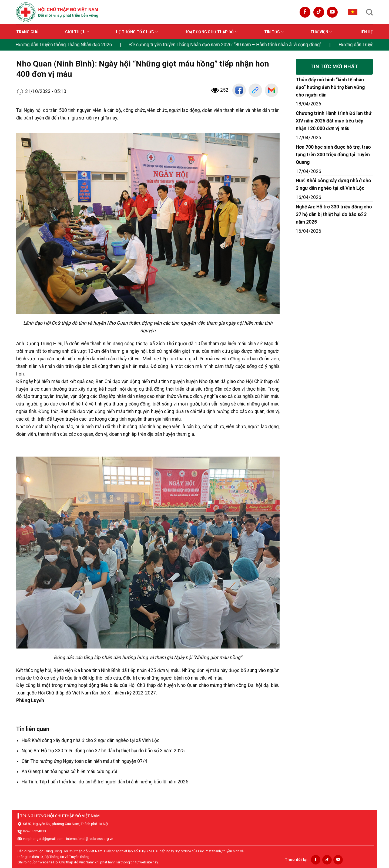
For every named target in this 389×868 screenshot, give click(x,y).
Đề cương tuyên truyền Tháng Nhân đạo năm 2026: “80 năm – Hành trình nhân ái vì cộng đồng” (230, 45)
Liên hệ (366, 32)
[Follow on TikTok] (319, 12)
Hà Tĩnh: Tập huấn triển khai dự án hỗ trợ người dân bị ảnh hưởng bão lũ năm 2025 (105, 782)
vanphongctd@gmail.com (43, 839)
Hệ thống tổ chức (137, 32)
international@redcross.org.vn (90, 839)
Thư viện (321, 32)
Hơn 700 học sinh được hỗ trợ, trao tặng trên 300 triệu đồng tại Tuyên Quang (333, 155)
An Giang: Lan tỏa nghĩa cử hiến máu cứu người (69, 771)
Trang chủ (27, 32)
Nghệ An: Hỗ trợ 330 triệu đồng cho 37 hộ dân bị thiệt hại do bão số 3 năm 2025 (103, 751)
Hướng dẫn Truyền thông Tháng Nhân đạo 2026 (68, 45)
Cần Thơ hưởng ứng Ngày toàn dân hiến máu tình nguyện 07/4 (84, 761)
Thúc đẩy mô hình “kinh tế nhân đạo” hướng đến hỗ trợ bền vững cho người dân (330, 87)
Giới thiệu (77, 32)
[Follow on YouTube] (332, 12)
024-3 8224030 (34, 831)
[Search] (369, 12)
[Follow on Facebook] (305, 12)
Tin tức (274, 32)
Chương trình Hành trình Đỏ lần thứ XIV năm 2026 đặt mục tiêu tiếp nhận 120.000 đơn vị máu (334, 121)
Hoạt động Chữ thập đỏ (211, 32)
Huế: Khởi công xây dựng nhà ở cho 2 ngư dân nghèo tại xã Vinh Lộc (90, 740)
